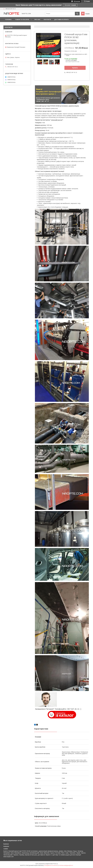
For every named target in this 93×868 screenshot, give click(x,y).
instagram (6, 846)
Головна (8, 20)
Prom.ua (55, 864)
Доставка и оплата (61, 20)
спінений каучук (57, 120)
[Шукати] (77, 14)
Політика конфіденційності (66, 865)
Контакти (47, 20)
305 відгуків (77, 1)
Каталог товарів (70, 5)
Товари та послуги (22, 20)
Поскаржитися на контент (51, 865)
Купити (75, 68)
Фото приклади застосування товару (19, 24)
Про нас (37, 20)
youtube (6, 849)
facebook (6, 844)
